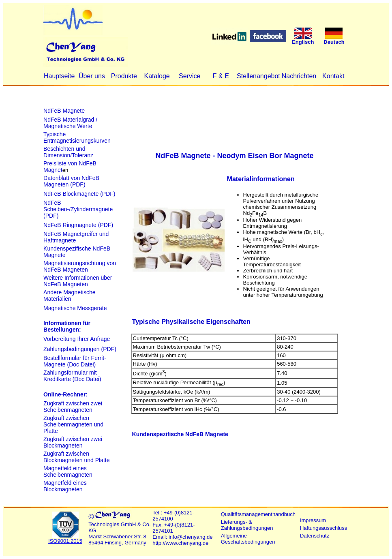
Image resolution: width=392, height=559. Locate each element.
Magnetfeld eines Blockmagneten (65, 486)
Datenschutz (315, 536)
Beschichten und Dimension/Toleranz (68, 152)
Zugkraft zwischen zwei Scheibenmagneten (73, 407)
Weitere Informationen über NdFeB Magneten (78, 281)
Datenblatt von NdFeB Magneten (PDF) (71, 181)
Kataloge (157, 76)
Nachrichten (299, 76)
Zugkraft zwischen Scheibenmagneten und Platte (73, 424)
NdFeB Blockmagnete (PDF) (79, 194)
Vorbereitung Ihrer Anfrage (77, 339)
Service (190, 76)
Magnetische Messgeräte (75, 308)
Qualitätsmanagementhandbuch (258, 514)
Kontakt (333, 76)
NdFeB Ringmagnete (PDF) (78, 225)
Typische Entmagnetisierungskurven (77, 137)
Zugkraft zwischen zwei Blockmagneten (73, 442)
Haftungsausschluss (323, 528)
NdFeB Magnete (64, 111)
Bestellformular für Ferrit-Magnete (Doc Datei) (75, 361)
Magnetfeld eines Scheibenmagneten (68, 471)
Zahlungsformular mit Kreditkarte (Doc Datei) (72, 376)
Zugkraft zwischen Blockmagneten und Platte (76, 457)
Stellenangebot (258, 76)
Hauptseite (59, 76)
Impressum (313, 520)
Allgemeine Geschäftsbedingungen (248, 539)
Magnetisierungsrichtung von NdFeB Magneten (80, 266)
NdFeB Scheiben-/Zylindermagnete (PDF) (78, 209)
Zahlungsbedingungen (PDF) (80, 349)
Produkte (124, 76)
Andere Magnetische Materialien (69, 296)
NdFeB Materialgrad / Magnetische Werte (70, 123)
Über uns (92, 76)
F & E (221, 76)
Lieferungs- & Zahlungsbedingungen (247, 525)
